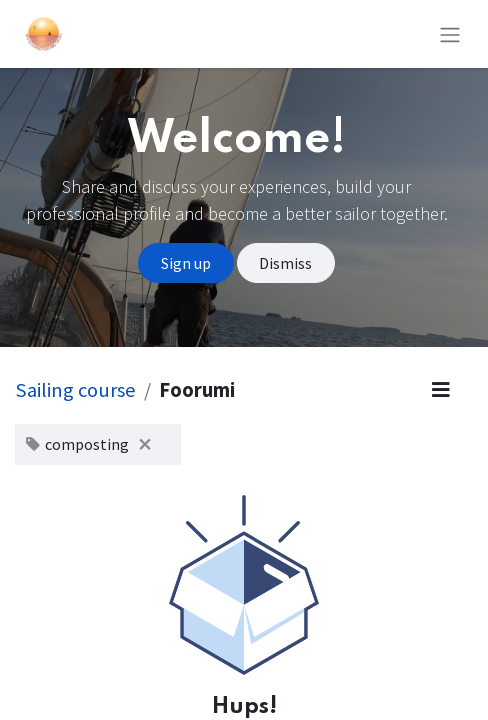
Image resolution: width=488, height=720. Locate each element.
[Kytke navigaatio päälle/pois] (450, 34)
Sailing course (75, 390)
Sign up (186, 263)
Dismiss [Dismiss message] (285, 263)
